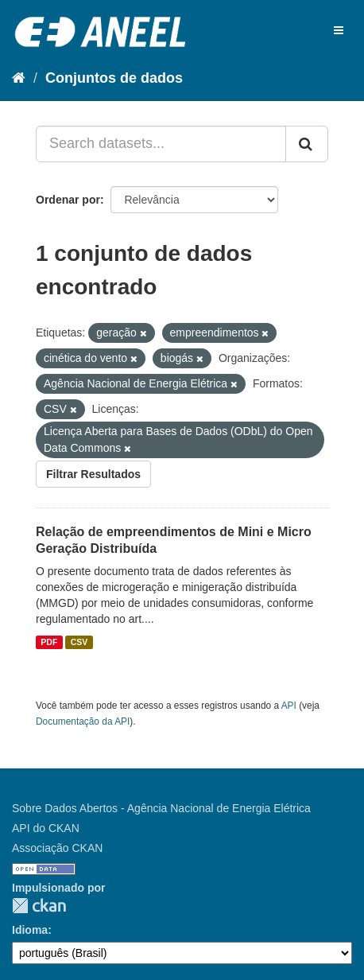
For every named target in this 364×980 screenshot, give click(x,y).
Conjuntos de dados (114, 78)
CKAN (39, 906)
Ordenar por (68, 200)
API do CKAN (46, 828)
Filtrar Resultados (93, 474)
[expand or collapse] (339, 30)
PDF (49, 642)
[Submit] (307, 144)
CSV (79, 642)
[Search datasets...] (161, 144)
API (289, 706)
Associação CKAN (57, 848)
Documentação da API (83, 721)
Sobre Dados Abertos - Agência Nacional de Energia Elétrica (161, 808)
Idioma (30, 930)
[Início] (19, 78)
